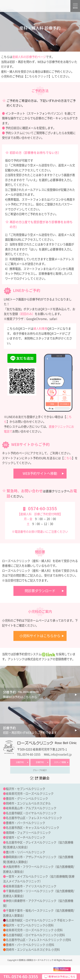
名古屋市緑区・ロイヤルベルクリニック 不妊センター (40, 920)
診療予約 (40, 762)
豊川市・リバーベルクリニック (25, 852)
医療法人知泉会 (17, 847)
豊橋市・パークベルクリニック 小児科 (30, 945)
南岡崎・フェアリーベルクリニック (28, 833)
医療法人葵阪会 (13, 872)
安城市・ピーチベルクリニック (25, 837)
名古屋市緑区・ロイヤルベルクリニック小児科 (35, 935)
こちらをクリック (37, 76)
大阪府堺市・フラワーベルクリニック (30, 867)
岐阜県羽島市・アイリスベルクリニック (31, 886)
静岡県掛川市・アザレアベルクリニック (31, 857)
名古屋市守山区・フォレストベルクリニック (34, 818)
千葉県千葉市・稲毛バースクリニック (30, 911)
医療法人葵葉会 (13, 896)
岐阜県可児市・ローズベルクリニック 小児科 (34, 930)
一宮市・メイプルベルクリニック (27, 877)
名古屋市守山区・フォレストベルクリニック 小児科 (38, 940)
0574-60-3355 (43, 509)
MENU (75, 6)
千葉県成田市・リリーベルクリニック (30, 891)
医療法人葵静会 (17, 862)
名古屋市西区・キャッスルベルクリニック (32, 828)
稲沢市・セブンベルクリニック (25, 789)
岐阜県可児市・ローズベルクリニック (30, 794)
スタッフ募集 (60, 762)
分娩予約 (20, 762)
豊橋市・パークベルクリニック (25, 823)
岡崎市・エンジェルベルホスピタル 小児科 (33, 950)
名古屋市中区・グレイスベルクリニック (31, 842)
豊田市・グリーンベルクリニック (27, 799)
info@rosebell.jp (61, 754)
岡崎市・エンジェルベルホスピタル (28, 803)
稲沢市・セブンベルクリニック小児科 (30, 925)
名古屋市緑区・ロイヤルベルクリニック (31, 813)
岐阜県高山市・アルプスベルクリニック (31, 808)
